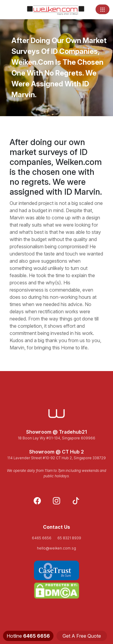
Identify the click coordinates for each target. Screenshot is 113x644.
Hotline (28, 636)
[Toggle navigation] (102, 9)
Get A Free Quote (82, 636)
